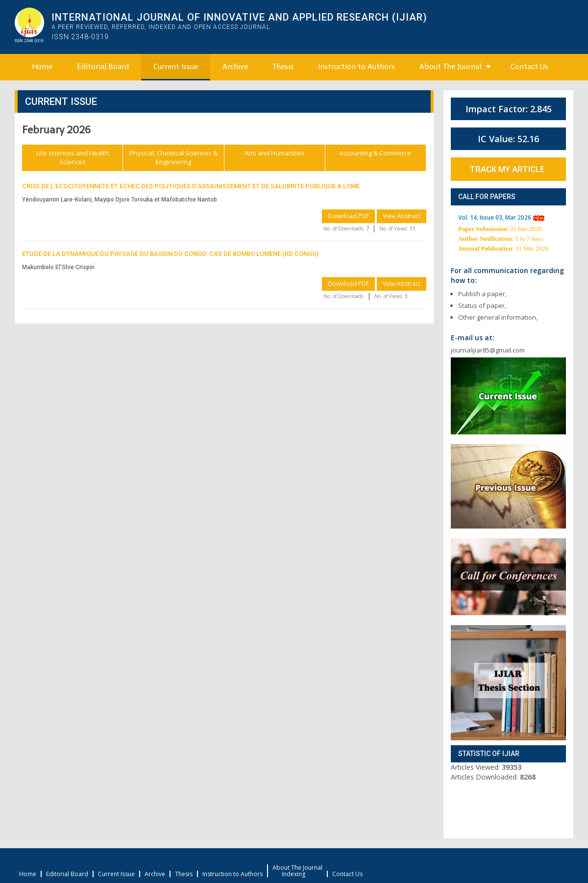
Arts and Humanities (275, 153)
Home (42, 67)
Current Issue (176, 67)
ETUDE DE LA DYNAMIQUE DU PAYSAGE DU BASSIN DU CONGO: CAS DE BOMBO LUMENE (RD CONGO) (170, 254)
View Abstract (402, 216)
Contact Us (529, 67)
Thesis (283, 67)
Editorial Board (103, 67)
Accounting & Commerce (375, 153)
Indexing (294, 874)
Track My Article (507, 169)
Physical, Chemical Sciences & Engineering (173, 157)
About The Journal (450, 67)
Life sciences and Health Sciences (73, 157)
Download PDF (348, 216)
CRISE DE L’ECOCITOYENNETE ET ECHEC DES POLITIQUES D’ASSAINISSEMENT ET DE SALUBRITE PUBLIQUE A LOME (191, 186)
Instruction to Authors (356, 67)
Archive (235, 67)
